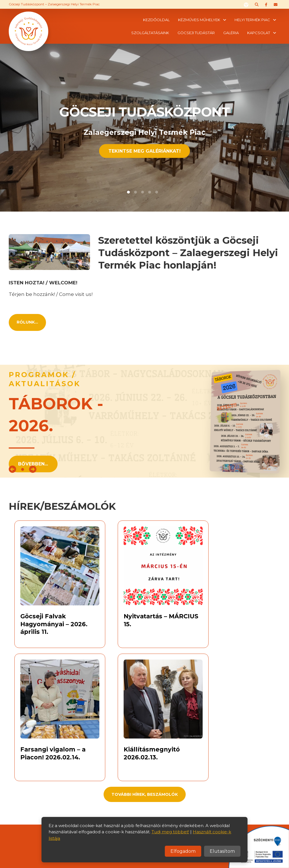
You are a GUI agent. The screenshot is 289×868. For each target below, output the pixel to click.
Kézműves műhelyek (199, 20)
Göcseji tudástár (196, 33)
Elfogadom (183, 851)
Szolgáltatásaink (150, 33)
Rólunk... (27, 322)
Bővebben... (33, 464)
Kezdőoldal (156, 20)
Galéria (231, 33)
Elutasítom (222, 851)
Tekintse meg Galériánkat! (144, 151)
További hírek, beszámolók (145, 794)
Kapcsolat (259, 33)
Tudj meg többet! (170, 832)
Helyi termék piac (252, 20)
